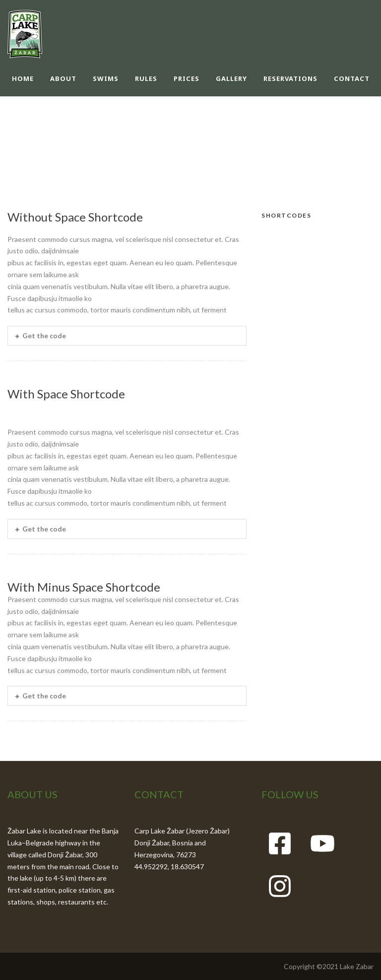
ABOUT (63, 78)
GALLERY (231, 78)
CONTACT (352, 78)
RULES (146, 78)
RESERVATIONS (290, 78)
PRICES (187, 78)
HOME (23, 78)
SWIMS (106, 78)
